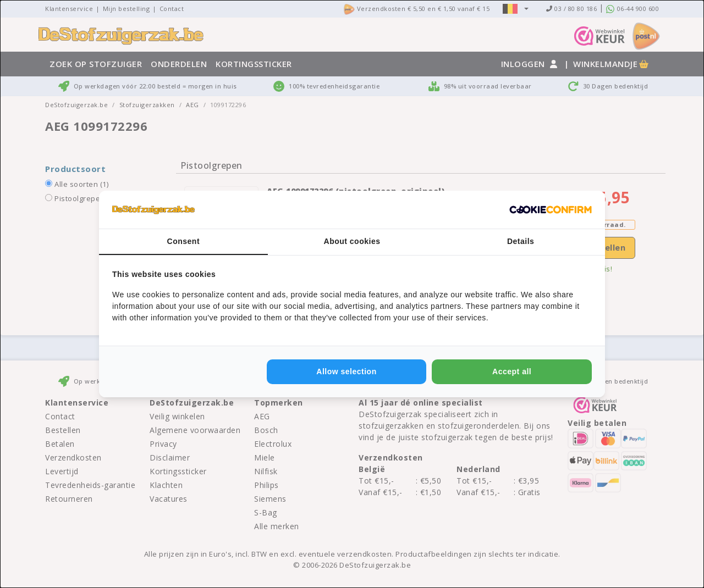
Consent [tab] (184, 241)
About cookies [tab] (352, 241)
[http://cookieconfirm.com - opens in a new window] (551, 210)
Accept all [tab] (512, 371)
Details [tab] (521, 241)
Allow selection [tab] (346, 371)
